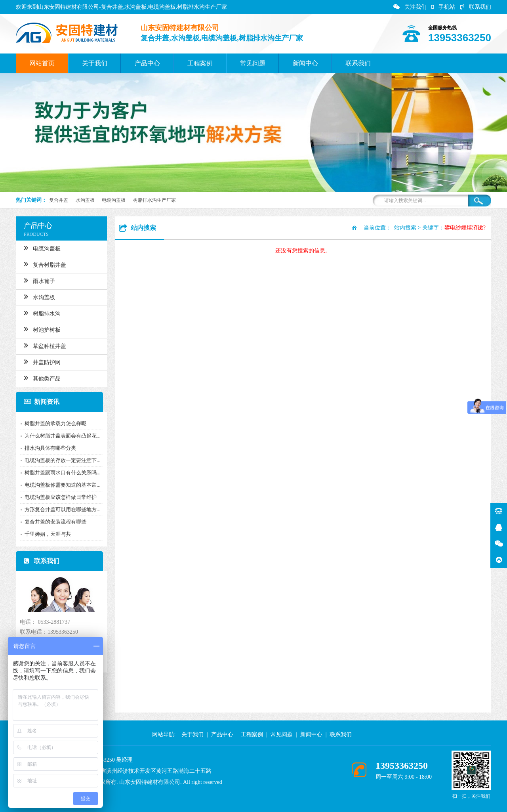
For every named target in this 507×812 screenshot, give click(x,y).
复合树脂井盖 (45, 264)
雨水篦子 (39, 280)
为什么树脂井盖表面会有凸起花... (63, 436)
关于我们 (95, 63)
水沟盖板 (85, 200)
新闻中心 (305, 63)
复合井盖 (59, 200)
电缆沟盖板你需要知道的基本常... (63, 485)
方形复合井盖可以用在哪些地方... (63, 509)
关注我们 (410, 7)
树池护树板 (42, 329)
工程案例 (200, 63)
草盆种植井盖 (45, 345)
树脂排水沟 (42, 313)
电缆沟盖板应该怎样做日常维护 (61, 497)
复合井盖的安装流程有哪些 (55, 522)
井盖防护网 (42, 361)
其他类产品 (42, 378)
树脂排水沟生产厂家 (154, 200)
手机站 (443, 7)
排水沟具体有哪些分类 (50, 448)
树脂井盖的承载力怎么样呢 (55, 423)
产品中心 (147, 63)
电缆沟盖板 (114, 200)
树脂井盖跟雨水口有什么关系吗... (63, 473)
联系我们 (476, 7)
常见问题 (253, 63)
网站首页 (42, 63)
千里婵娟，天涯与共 (48, 534)
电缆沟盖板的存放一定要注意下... (63, 460)
